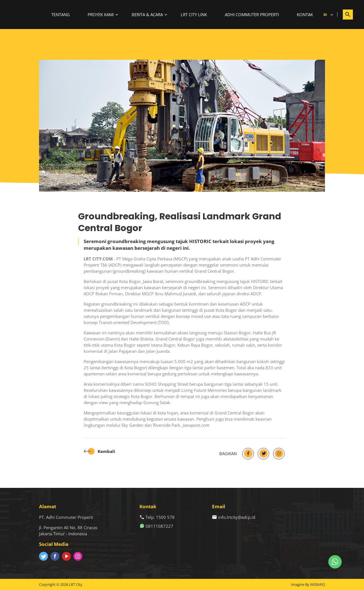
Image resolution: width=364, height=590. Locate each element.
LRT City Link (194, 15)
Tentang (61, 15)
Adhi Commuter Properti (252, 15)
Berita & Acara (147, 15)
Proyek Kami (101, 15)
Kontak (305, 15)
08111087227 (159, 526)
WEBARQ (318, 584)
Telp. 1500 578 (160, 517)
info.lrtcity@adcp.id (237, 517)
